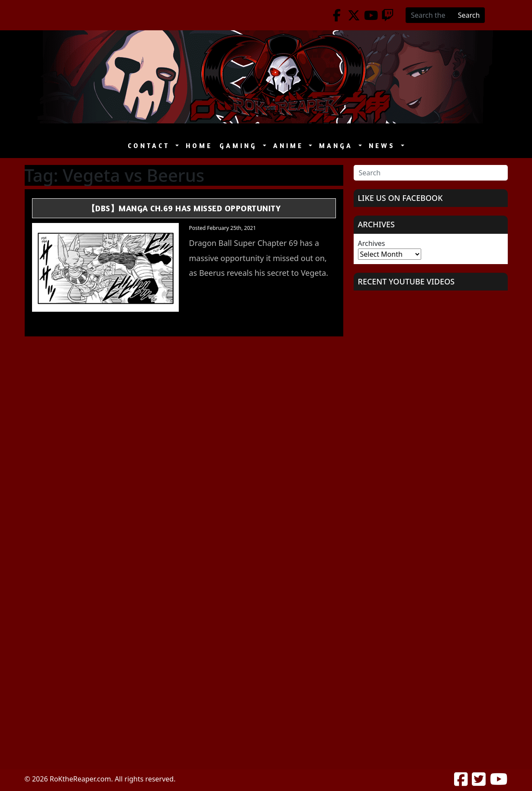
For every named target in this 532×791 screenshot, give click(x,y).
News (384, 146)
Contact (151, 146)
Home (199, 146)
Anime (290, 146)
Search (469, 15)
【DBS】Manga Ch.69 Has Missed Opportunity (184, 208)
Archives (372, 243)
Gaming (240, 146)
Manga (338, 146)
